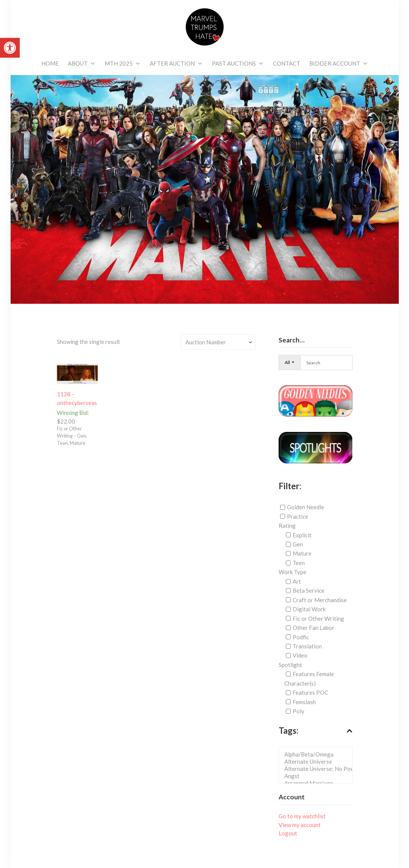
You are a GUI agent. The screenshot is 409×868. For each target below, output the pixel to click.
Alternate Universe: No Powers (318, 769)
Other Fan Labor (313, 628)
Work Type (292, 572)
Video (300, 655)
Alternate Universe (318, 762)
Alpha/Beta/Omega (318, 754)
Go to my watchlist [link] (302, 816)
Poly (299, 711)
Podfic (301, 637)
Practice (298, 516)
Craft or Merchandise (320, 600)
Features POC (310, 692)
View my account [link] (300, 825)
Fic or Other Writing (318, 618)
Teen (299, 563)
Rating (287, 526)
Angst (318, 776)
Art (297, 581)
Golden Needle (306, 507)
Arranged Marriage (318, 783)
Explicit (302, 535)
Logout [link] (288, 833)
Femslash (304, 702)
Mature (302, 553)
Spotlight (290, 665)
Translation (307, 646)
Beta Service (309, 590)
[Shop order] (218, 342)
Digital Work (309, 609)
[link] (10, 48)
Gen (298, 544)
